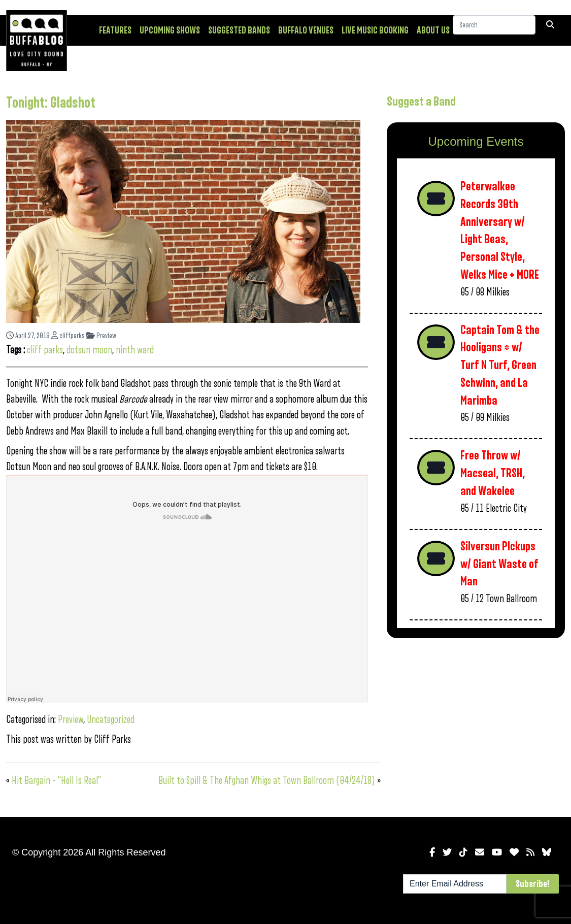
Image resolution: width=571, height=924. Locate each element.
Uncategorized (111, 720)
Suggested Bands (239, 30)
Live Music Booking (375, 30)
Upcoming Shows (170, 30)
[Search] (494, 30)
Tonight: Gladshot (51, 103)
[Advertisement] (476, 725)
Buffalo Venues (306, 30)
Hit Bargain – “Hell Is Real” (56, 781)
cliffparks (68, 336)
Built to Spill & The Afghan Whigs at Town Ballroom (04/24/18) (267, 781)
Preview (101, 336)
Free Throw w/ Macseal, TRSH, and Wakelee (493, 473)
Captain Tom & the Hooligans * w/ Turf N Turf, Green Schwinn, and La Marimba (500, 366)
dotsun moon (89, 350)
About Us (433, 30)
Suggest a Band (421, 102)
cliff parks (45, 350)
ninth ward (135, 350)
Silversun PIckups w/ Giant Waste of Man (499, 564)
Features (115, 30)
